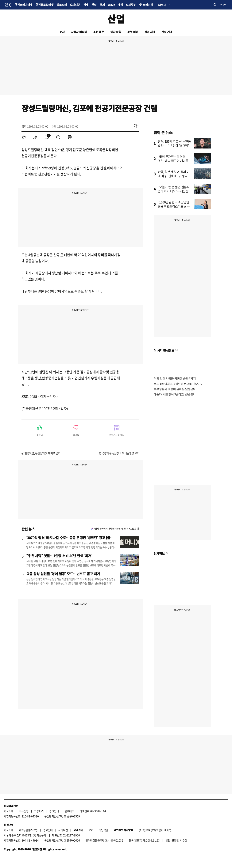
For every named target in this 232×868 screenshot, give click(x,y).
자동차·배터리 (79, 32)
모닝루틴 (131, 5)
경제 (86, 5)
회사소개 (9, 811)
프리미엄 (148, 5)
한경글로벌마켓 (45, 5)
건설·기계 (167, 32)
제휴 (21, 830)
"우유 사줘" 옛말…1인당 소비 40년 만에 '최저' (59, 556)
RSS (91, 830)
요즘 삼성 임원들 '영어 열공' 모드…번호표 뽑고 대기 (63, 574)
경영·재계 (150, 32)
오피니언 (75, 5)
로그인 (223, 5)
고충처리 (39, 811)
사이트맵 (63, 830)
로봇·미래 (133, 32)
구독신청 (24, 811)
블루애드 (69, 811)
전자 (62, 32)
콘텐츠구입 (31, 830)
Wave (111, 5)
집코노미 (62, 5)
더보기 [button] (162, 5)
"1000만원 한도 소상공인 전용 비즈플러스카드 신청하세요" (174, 206)
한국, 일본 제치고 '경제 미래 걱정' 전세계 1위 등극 (174, 174)
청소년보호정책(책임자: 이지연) (155, 830)
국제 (102, 5)
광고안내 (54, 811)
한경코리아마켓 (23, 5)
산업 (94, 5)
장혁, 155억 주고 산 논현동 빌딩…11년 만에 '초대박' (174, 143)
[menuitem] (24, 137)
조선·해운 (99, 32)
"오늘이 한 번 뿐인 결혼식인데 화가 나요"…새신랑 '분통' (174, 191)
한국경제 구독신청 (109, 453)
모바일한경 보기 (131, 453)
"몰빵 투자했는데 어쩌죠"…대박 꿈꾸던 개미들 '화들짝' (173, 161)
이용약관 (103, 830)
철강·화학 (116, 32)
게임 (120, 5)
